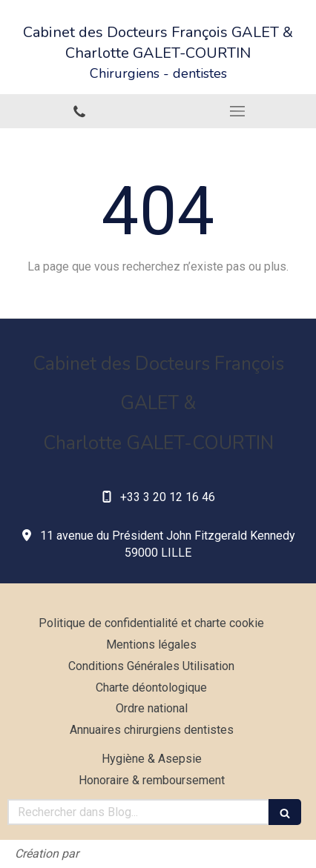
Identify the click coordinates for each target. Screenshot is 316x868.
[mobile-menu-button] (237, 111)
